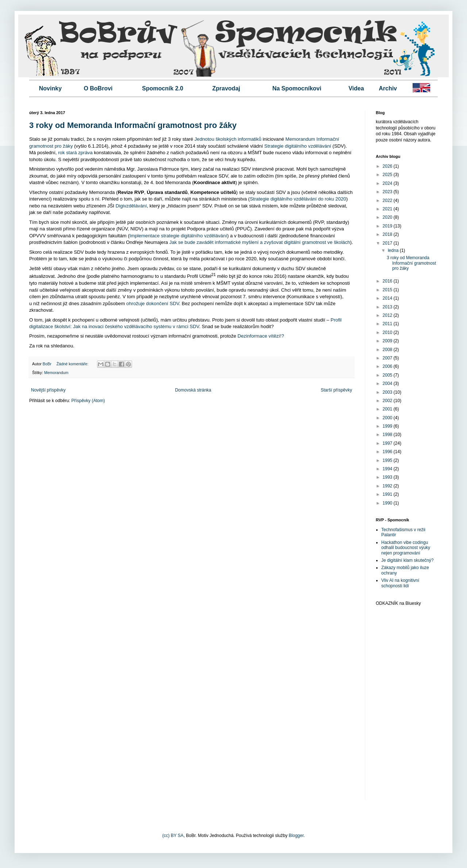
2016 (388, 281)
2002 (388, 401)
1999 (388, 426)
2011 (388, 324)
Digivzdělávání (131, 206)
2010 (388, 332)
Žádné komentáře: (73, 364)
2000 (388, 418)
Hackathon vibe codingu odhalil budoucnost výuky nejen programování (406, 548)
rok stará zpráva (75, 153)
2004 (388, 384)
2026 (388, 166)
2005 (388, 375)
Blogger (296, 836)
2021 (388, 209)
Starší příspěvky (336, 390)
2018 (388, 234)
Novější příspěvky (48, 390)
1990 (388, 503)
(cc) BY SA (173, 836)
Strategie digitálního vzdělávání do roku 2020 (298, 199)
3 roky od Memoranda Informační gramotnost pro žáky (133, 125)
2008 (388, 350)
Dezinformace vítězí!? (261, 336)
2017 (388, 243)
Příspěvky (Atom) (88, 401)
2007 (388, 358)
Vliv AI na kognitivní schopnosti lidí (400, 583)
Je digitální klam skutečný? (407, 560)
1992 (388, 486)
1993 (388, 477)
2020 (388, 217)
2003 (388, 392)
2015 (388, 290)
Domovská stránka (193, 390)
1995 (388, 460)
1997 (388, 443)
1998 (388, 435)
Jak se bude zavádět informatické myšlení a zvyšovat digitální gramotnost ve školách (260, 242)
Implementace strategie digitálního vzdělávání (178, 236)
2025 (388, 175)
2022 (388, 201)
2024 (388, 183)
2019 (388, 226)
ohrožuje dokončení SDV (153, 303)
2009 (388, 341)
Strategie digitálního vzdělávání (298, 146)
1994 (388, 469)
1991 (388, 494)
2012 (388, 315)
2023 (388, 192)
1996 (388, 452)
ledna (394, 250)
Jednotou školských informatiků (228, 139)
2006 (388, 366)
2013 (388, 307)
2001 (388, 409)
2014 (388, 298)
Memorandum (56, 373)
